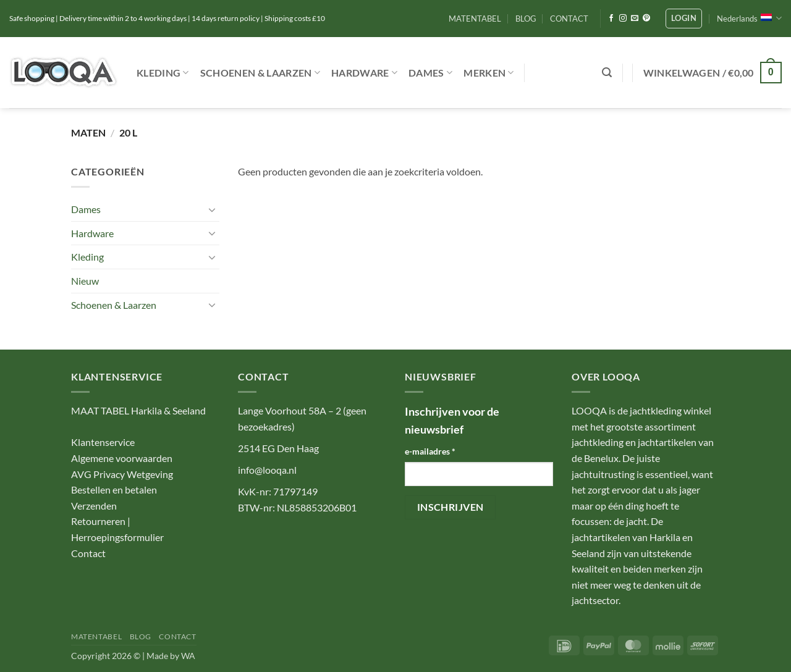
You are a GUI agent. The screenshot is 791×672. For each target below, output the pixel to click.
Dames (430, 73)
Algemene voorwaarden (122, 458)
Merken (489, 73)
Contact (88, 553)
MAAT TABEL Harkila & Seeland (138, 410)
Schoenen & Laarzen (260, 73)
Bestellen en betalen (114, 489)
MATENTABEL (475, 19)
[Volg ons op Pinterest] (646, 19)
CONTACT (569, 19)
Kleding (163, 73)
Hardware (364, 73)
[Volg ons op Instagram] (623, 19)
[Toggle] (212, 209)
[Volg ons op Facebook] (611, 19)
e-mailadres (430, 451)
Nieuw (85, 281)
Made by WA (171, 656)
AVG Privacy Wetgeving (122, 474)
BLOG (526, 19)
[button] (684, 19)
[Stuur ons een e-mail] (635, 19)
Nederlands (749, 18)
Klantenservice (103, 442)
